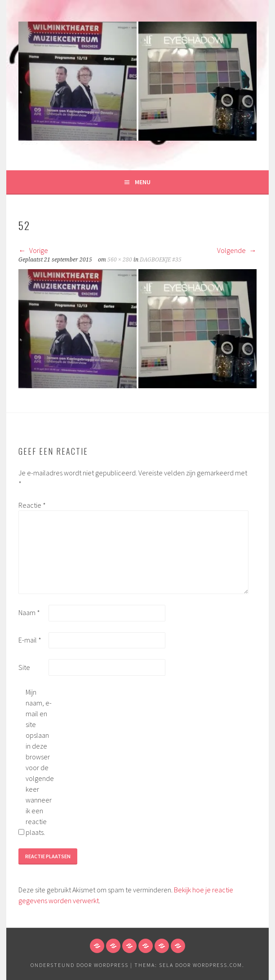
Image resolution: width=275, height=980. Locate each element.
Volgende (237, 250)
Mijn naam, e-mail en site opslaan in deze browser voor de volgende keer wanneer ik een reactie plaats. (40, 762)
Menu (143, 182)
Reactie (32, 505)
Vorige (33, 250)
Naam (29, 612)
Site (24, 667)
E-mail (30, 640)
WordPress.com (217, 965)
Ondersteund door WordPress (80, 965)
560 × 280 (120, 260)
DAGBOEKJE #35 (161, 260)
